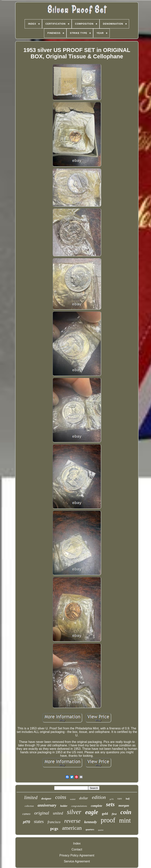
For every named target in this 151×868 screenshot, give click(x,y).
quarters (90, 829)
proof (108, 820)
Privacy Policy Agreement (77, 855)
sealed (73, 799)
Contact (77, 849)
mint (125, 820)
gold (105, 814)
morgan (124, 806)
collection (29, 806)
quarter (101, 830)
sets (110, 804)
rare (120, 799)
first (114, 814)
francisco (54, 822)
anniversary (47, 805)
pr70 (112, 799)
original (42, 813)
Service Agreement (77, 861)
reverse (72, 821)
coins (61, 797)
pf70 (26, 822)
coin (126, 812)
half (128, 799)
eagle (92, 812)
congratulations (79, 806)
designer (46, 799)
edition (99, 797)
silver (74, 812)
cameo (26, 814)
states (39, 822)
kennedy (91, 822)
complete (97, 806)
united (58, 813)
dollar (84, 798)
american (72, 828)
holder (64, 806)
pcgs (54, 828)
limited (31, 797)
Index (77, 843)
